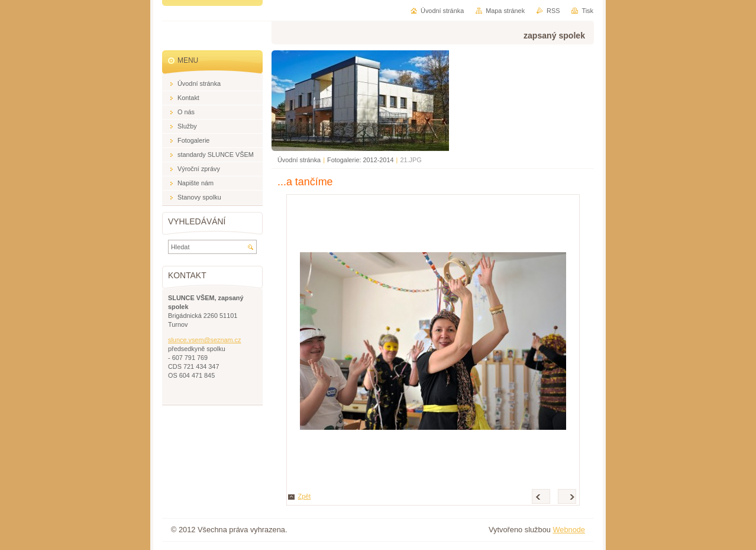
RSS (553, 11)
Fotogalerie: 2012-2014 (360, 160)
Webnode (569, 530)
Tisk (587, 11)
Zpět (305, 496)
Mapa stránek (505, 11)
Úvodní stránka (299, 160)
